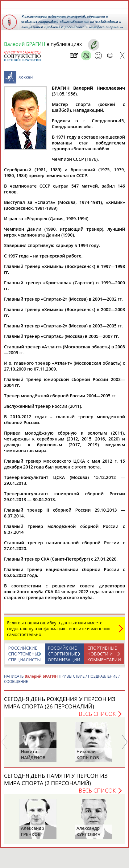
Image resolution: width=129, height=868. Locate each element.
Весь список (97, 717)
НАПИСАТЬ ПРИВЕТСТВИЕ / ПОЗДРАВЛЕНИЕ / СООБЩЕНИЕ (62, 682)
